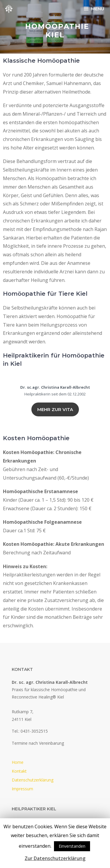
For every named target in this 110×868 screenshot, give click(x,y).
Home (18, 762)
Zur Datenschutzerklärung (55, 858)
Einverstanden (72, 846)
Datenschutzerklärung (33, 780)
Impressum (22, 789)
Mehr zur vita (55, 409)
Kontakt (19, 771)
